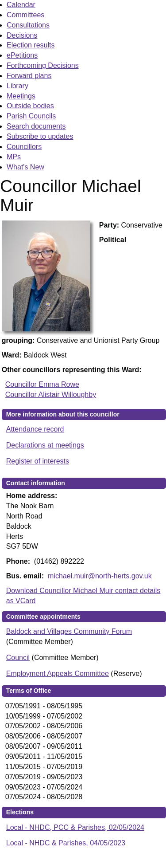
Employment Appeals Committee (58, 674)
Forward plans (29, 76)
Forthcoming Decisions (43, 65)
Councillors (24, 147)
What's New (25, 167)
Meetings (21, 96)
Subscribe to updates (40, 136)
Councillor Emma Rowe (42, 384)
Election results (31, 45)
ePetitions (22, 55)
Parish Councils (31, 116)
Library (17, 86)
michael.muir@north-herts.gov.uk (100, 576)
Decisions (22, 35)
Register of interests (38, 461)
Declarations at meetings (45, 445)
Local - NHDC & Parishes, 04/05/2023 (66, 843)
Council (18, 658)
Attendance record (35, 429)
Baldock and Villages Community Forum (69, 631)
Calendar (21, 5)
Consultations (28, 25)
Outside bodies (30, 106)
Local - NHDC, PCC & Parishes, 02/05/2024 (75, 827)
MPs (14, 157)
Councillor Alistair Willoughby (51, 395)
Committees (25, 15)
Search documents (36, 126)
